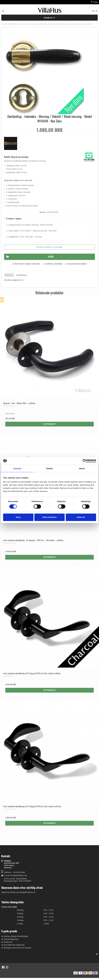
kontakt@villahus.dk (18, 875)
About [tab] (82, 468)
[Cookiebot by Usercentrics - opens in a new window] (85, 461)
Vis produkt (50, 424)
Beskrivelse (9, 275)
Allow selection (49, 517)
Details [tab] (50, 468)
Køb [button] (29, 257)
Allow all (81, 517)
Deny (18, 517)
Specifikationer (22, 275)
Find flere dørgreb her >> (14, 280)
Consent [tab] (17, 468)
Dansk (94, 2)
